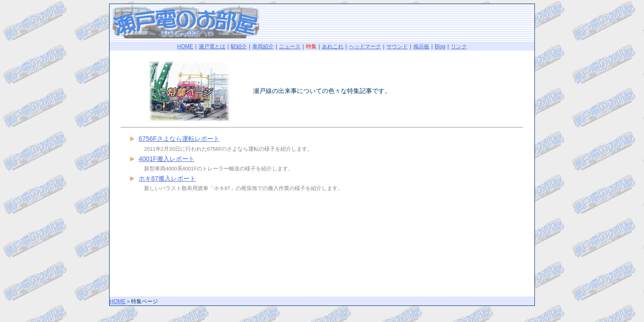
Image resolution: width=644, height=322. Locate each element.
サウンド (397, 47)
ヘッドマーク (365, 47)
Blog (440, 47)
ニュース (290, 47)
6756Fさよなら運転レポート (179, 139)
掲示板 (421, 47)
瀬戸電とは (212, 47)
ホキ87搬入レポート (167, 178)
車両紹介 (263, 47)
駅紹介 (239, 47)
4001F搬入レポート (167, 159)
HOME (185, 47)
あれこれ (333, 47)
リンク (459, 47)
